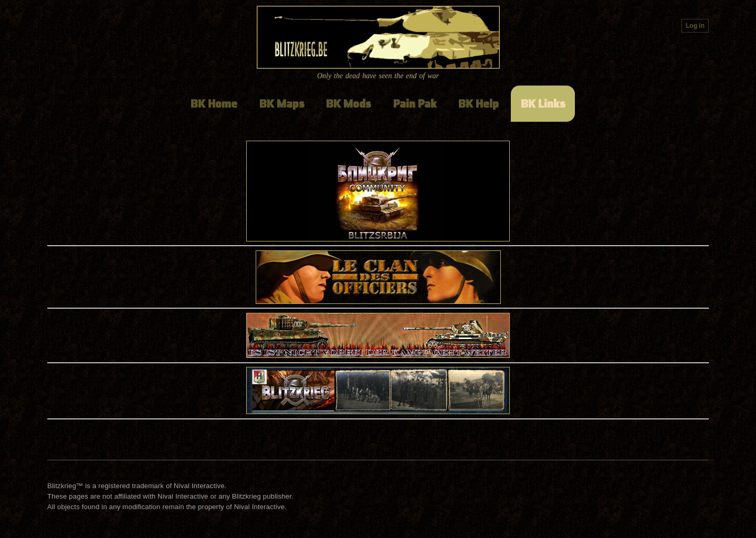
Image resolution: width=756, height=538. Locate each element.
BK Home (214, 104)
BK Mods (349, 104)
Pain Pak (415, 104)
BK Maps (282, 104)
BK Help (479, 104)
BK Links (543, 104)
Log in (695, 26)
